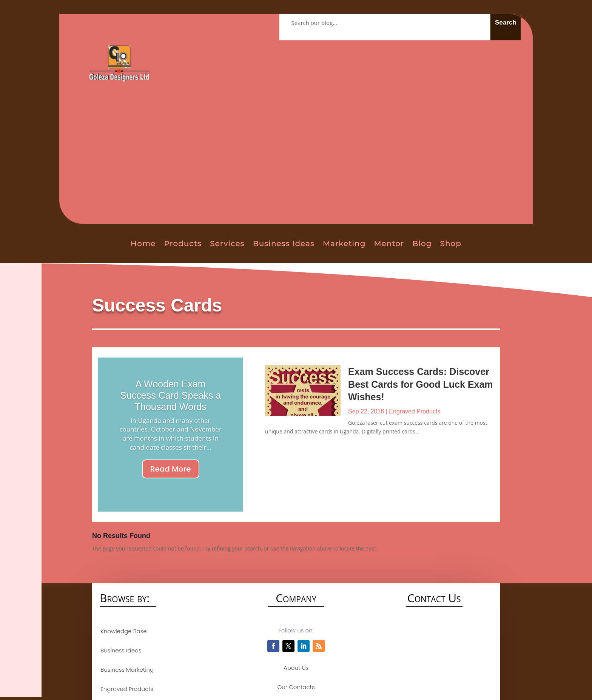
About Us (296, 668)
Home (143, 244)
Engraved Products (415, 411)
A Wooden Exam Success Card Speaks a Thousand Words (170, 395)
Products (183, 244)
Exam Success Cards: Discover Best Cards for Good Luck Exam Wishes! (420, 384)
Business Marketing (126, 670)
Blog (422, 244)
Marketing (344, 244)
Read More (171, 469)
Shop (451, 244)
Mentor (389, 244)
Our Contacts (296, 687)
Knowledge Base (123, 631)
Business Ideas (284, 244)
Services (227, 244)
